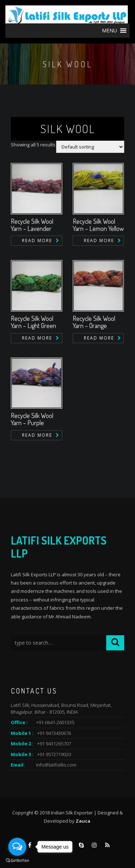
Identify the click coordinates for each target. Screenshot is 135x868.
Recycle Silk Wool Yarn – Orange (94, 322)
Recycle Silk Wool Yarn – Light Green (33, 322)
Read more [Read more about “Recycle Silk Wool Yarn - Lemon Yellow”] (99, 240)
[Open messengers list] (17, 847)
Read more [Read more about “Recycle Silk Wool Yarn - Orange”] (99, 338)
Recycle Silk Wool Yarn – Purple (32, 419)
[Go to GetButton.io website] (17, 861)
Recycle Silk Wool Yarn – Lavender (32, 225)
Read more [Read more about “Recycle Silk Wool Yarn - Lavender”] (37, 240)
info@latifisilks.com (56, 765)
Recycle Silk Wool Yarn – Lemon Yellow (98, 225)
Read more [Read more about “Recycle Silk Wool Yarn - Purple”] (37, 435)
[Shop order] (90, 147)
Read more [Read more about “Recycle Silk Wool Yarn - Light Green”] (37, 338)
